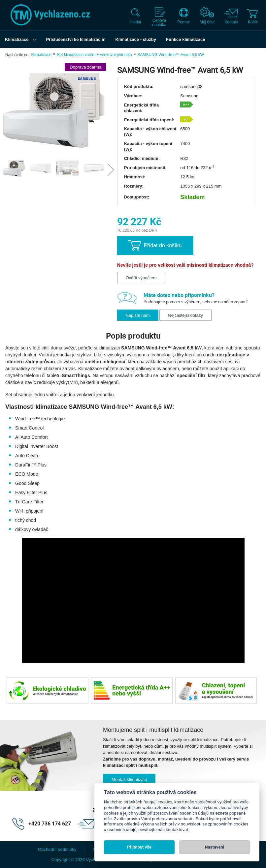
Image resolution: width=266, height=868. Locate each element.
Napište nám (138, 315)
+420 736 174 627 (50, 823)
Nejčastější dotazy (185, 315)
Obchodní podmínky (57, 849)
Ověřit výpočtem (141, 278)
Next (111, 170)
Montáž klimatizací (129, 779)
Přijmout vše (139, 847)
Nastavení (215, 847)
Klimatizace (41, 55)
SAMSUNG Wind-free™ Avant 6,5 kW (171, 55)
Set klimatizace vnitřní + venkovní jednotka (95, 55)
